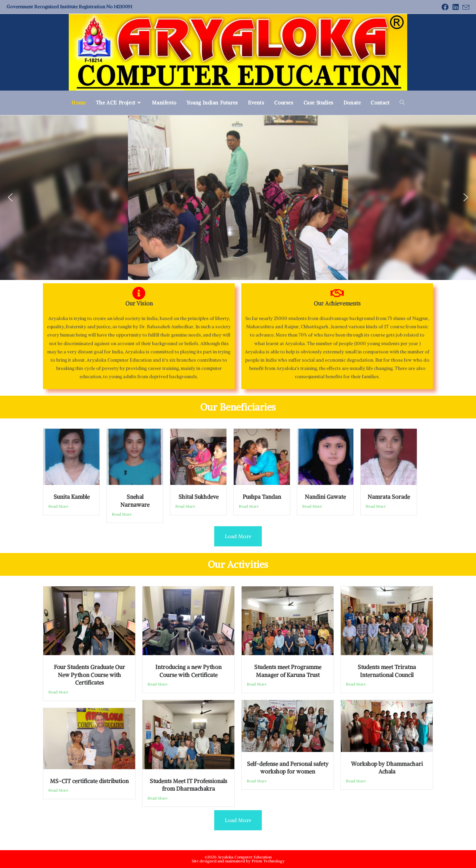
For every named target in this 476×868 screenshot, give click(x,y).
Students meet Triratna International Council (387, 671)
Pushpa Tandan (262, 497)
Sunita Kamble (72, 497)
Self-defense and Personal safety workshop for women (288, 768)
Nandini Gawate (325, 497)
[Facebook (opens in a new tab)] (445, 7)
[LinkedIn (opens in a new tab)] (456, 7)
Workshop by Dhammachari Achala (387, 768)
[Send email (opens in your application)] (465, 7)
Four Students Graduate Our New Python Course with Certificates (89, 675)
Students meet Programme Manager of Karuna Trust (288, 671)
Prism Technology (268, 861)
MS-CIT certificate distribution (89, 781)
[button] (10, 197)
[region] (238, 197)
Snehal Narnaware (135, 501)
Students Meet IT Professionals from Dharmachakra (188, 785)
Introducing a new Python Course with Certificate (188, 671)
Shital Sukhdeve (198, 497)
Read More (58, 506)
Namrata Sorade (389, 497)
